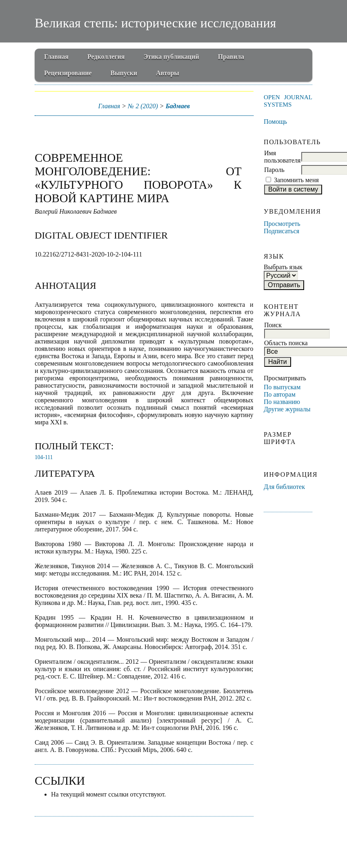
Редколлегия (106, 57)
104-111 (44, 457)
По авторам (280, 394)
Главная (56, 57)
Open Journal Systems (288, 101)
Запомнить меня (296, 180)
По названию (282, 402)
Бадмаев (178, 106)
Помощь (275, 122)
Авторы (168, 73)
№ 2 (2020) (143, 106)
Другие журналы (287, 409)
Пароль (274, 170)
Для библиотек (284, 487)
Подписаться (281, 231)
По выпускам (282, 387)
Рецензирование (68, 73)
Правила (231, 57)
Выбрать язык (283, 267)
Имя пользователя (282, 157)
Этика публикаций (171, 57)
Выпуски (124, 73)
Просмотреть (282, 224)
